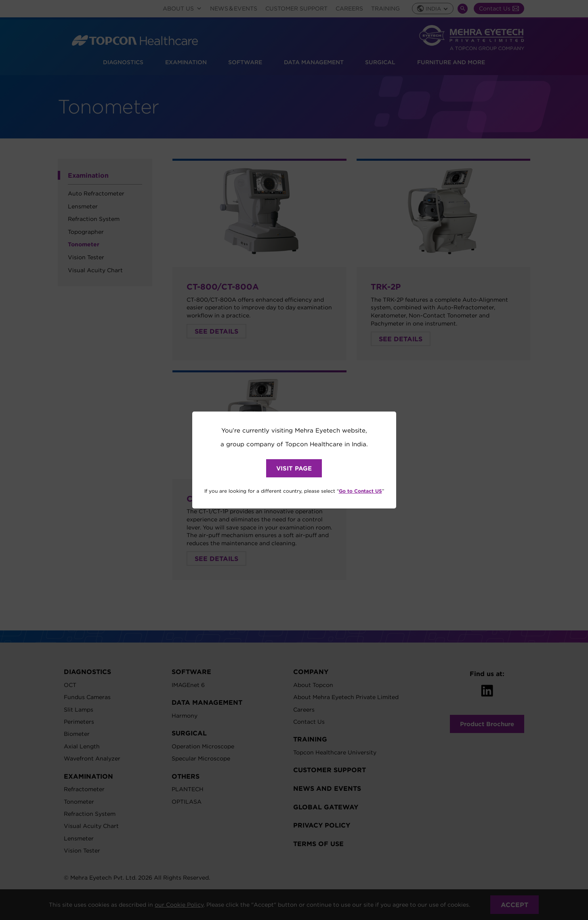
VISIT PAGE (294, 468)
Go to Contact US (360, 491)
